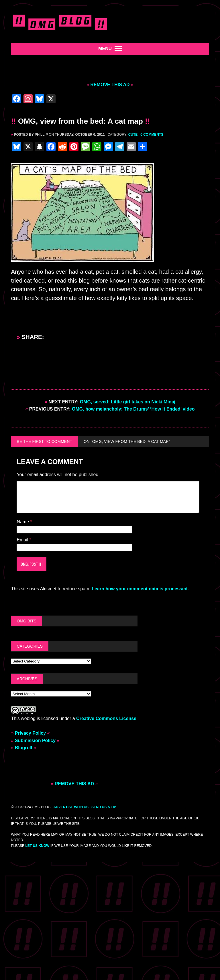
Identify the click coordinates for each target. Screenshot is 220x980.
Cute (133, 135)
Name (23, 522)
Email (23, 540)
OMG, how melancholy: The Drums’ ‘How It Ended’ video (110, 409)
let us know (37, 846)
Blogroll (23, 748)
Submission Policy (35, 741)
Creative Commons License (106, 718)
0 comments (152, 135)
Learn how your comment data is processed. (140, 589)
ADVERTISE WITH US (71, 807)
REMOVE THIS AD (110, 85)
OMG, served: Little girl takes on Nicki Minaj (110, 402)
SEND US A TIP (104, 807)
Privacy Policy (31, 733)
